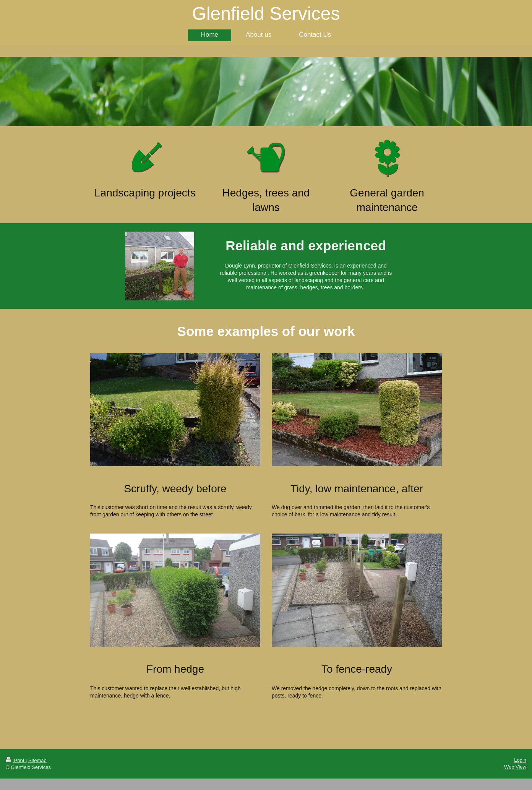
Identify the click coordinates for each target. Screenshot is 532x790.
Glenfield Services (266, 14)
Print (16, 760)
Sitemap (37, 760)
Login (520, 760)
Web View (515, 767)
